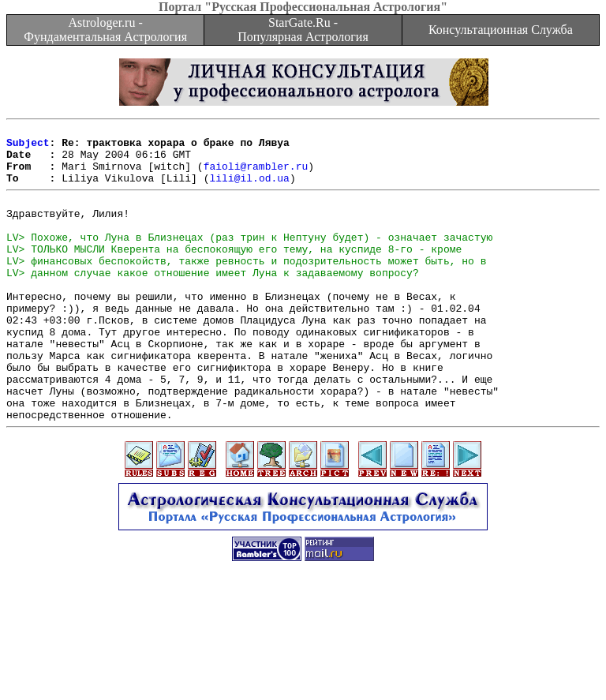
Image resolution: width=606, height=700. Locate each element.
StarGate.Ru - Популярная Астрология (303, 30)
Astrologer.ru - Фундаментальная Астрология (105, 30)
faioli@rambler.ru (256, 175)
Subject (28, 147)
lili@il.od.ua (249, 189)
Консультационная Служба (501, 30)
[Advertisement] (303, 664)
